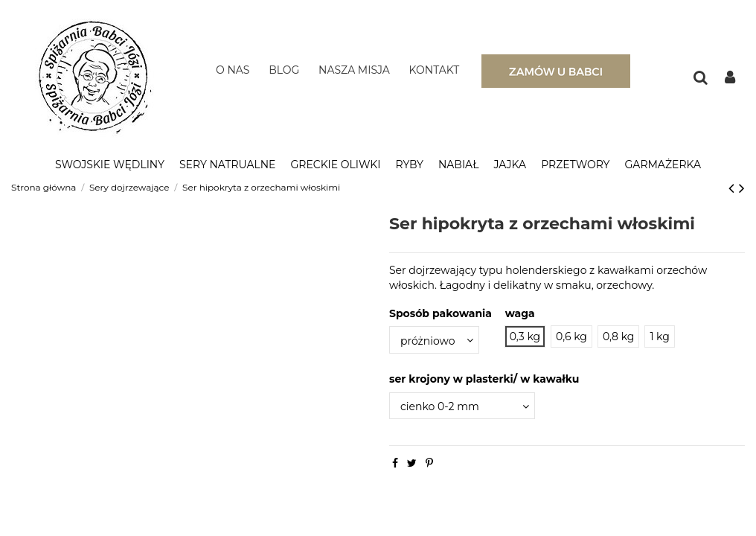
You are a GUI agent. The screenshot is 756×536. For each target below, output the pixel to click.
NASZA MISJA (354, 70)
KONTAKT (435, 70)
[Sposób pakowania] (434, 340)
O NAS (233, 70)
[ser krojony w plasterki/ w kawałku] (462, 406)
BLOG (284, 70)
